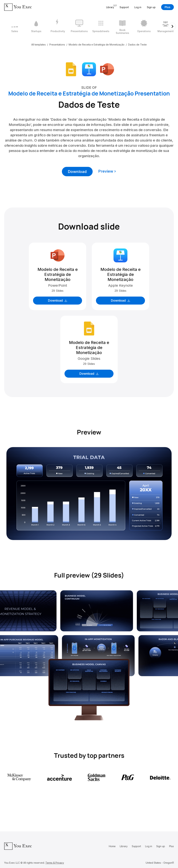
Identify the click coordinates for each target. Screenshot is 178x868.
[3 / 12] (58, 26)
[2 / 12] (36, 26)
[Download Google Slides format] (71, 69)
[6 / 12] (122, 26)
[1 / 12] (15, 26)
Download (77, 172)
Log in (138, 7)
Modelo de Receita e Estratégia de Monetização (97, 45)
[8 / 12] (165, 26)
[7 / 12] (144, 26)
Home (112, 846)
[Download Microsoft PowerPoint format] (107, 69)
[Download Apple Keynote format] (89, 69)
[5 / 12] (101, 26)
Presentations (57, 45)
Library (124, 846)
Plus (167, 7)
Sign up (151, 7)
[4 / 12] (79, 26)
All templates (39, 45)
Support (124, 7)
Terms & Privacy (55, 863)
